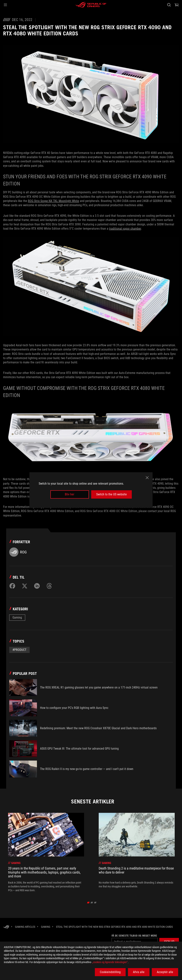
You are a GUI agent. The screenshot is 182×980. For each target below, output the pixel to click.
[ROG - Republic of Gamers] (91, 5)
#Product (19, 650)
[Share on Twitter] (25, 586)
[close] (147, 478)
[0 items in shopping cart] (177, 5)
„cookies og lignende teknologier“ (110, 962)
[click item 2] (95, 903)
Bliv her (70, 494)
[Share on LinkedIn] (37, 586)
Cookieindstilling (110, 972)
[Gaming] (46, 927)
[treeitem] (46, 853)
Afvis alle (139, 972)
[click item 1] (92, 903)
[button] (5, 5)
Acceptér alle (165, 972)
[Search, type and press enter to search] (169, 5)
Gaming (17, 617)
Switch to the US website (111, 494)
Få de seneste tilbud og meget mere (134, 936)
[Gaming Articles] (25, 927)
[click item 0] (88, 903)
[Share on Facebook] (12, 586)
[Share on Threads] (49, 586)
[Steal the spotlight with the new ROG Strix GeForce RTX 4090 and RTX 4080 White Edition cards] (114, 927)
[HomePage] (6, 927)
